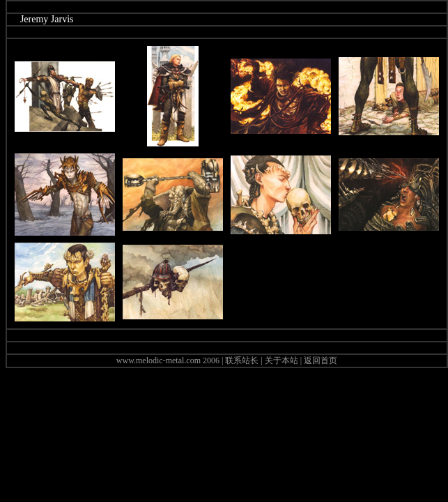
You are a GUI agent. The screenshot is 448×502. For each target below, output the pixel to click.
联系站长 (242, 360)
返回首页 (320, 360)
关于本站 (281, 360)
